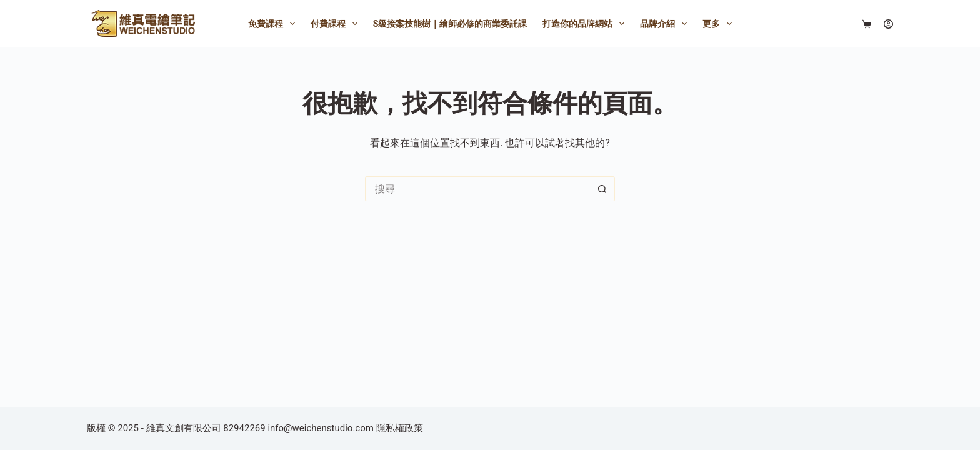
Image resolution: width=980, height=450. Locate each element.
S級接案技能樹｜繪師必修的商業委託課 (450, 24)
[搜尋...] (477, 189)
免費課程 (274, 24)
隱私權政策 (400, 428)
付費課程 (337, 24)
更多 (720, 24)
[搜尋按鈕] (602, 189)
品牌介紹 (666, 24)
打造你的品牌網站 (586, 24)
